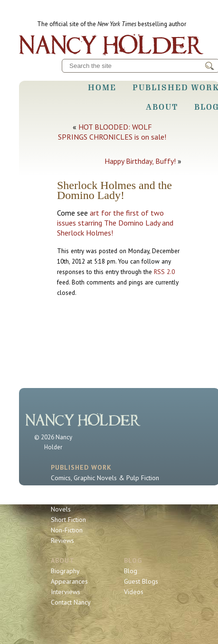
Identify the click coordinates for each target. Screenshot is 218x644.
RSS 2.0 (164, 272)
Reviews (62, 540)
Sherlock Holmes (75, 488)
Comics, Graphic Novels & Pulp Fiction (105, 478)
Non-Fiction (67, 530)
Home (102, 87)
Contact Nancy (71, 602)
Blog (133, 560)
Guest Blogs (141, 581)
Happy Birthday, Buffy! (140, 161)
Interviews (66, 592)
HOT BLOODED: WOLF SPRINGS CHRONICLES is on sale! (112, 132)
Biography (65, 571)
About (162, 107)
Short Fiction (68, 520)
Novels (61, 509)
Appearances (69, 581)
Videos (134, 592)
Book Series (68, 499)
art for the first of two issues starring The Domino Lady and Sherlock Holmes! (115, 223)
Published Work (81, 467)
